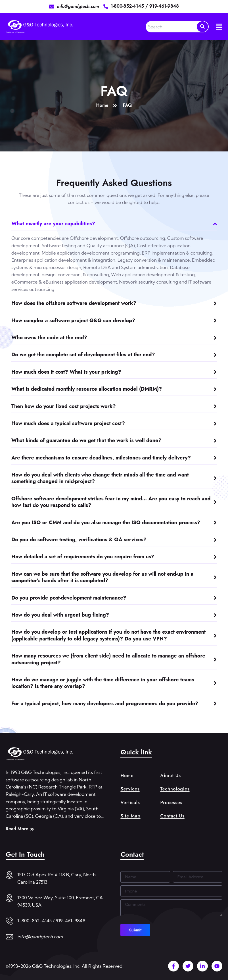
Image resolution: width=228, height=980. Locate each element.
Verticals (130, 803)
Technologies (175, 789)
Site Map (130, 816)
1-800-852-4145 (128, 6)
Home (127, 776)
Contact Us (172, 816)
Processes (171, 803)
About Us (171, 776)
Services (130, 789)
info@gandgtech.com (40, 937)
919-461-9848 (164, 6)
